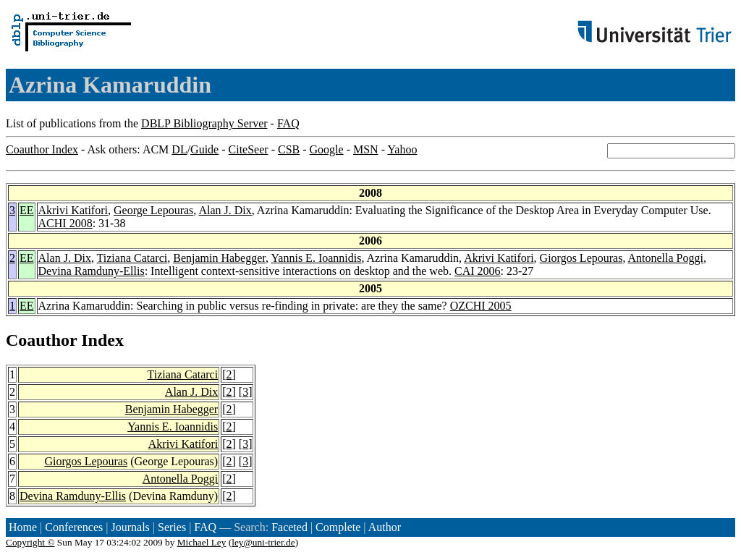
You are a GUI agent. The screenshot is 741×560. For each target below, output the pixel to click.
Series (172, 527)
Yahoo (402, 149)
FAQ (288, 123)
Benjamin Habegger (219, 258)
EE (27, 210)
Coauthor (41, 340)
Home (23, 527)
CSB (289, 149)
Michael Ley (202, 542)
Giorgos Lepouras (581, 258)
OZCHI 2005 (481, 306)
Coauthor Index (42, 149)
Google (327, 149)
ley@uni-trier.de (263, 542)
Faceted (289, 527)
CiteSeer (249, 149)
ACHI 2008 (65, 223)
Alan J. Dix (225, 210)
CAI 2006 (478, 271)
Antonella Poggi (666, 258)
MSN (366, 149)
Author (385, 527)
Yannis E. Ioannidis (316, 258)
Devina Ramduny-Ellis (92, 271)
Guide (204, 149)
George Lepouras (153, 210)
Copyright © (30, 542)
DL (179, 149)
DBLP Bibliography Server (204, 123)
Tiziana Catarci (132, 258)
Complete (338, 527)
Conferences (74, 527)
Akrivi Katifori (73, 210)
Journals (130, 527)
